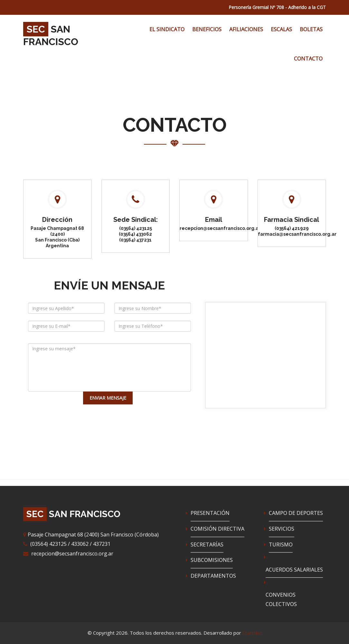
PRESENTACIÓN (210, 513)
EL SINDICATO (167, 29)
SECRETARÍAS (207, 545)
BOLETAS (311, 29)
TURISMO (281, 545)
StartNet (252, 633)
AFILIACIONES (246, 29)
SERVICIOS (282, 529)
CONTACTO (308, 59)
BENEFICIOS (207, 29)
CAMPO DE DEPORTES (296, 513)
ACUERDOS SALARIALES (294, 570)
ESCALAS (281, 29)
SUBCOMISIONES (212, 560)
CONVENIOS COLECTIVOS (281, 600)
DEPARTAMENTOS (213, 576)
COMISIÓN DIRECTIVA (217, 529)
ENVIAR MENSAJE (108, 398)
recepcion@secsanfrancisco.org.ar (72, 554)
